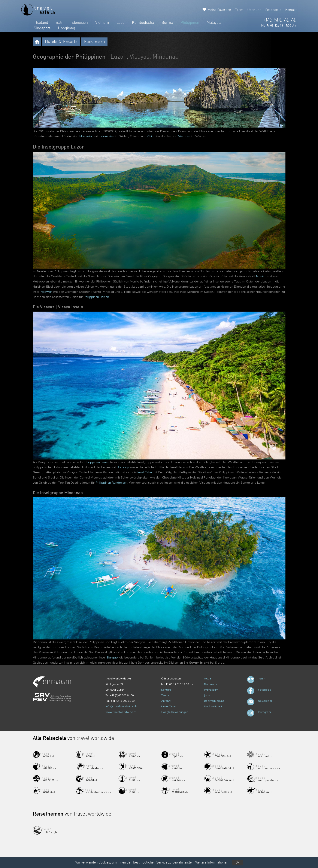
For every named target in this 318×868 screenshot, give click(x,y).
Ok (237, 863)
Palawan (46, 292)
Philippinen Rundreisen (112, 483)
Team (239, 10)
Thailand (41, 23)
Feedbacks (273, 10)
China (151, 136)
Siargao (112, 657)
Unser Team (169, 706)
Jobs (207, 695)
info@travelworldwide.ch (121, 706)
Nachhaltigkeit (213, 706)
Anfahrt (166, 701)
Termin (165, 695)
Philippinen (190, 23)
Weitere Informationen (212, 863)
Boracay (123, 467)
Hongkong (67, 28)
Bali (59, 23)
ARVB (208, 678)
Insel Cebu (145, 472)
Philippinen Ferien (97, 462)
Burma (167, 23)
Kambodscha (143, 23)
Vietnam (102, 23)
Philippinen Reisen (96, 297)
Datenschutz (212, 684)
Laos (120, 23)
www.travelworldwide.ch (121, 712)
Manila (261, 276)
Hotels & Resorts (61, 42)
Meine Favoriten (219, 10)
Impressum (211, 690)
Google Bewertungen (175, 712)
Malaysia (214, 23)
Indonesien (79, 23)
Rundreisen (94, 42)
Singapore (42, 28)
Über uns (254, 10)
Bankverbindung (214, 701)
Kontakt (291, 10)
